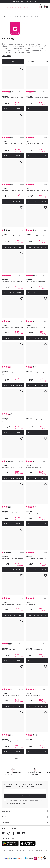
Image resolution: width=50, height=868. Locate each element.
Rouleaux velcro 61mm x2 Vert (12, 236)
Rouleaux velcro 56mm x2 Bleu (36, 236)
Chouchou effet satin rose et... (11, 604)
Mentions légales (9, 850)
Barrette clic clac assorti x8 (10, 695)
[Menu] (3, 6)
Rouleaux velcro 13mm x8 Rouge (12, 467)
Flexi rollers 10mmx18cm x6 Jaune (37, 190)
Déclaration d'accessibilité (32, 852)
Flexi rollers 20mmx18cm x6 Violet (37, 98)
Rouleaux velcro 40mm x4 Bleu (36, 282)
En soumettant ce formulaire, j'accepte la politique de (24, 802)
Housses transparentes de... (34, 650)
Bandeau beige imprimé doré (11, 741)
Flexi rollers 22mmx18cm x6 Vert (12, 98)
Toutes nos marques (26, 17)
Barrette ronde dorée (9, 650)
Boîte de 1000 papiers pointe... (35, 467)
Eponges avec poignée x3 (34, 513)
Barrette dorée (30, 604)
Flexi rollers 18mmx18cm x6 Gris (12, 143)
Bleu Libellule (14, 17)
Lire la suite (6, 56)
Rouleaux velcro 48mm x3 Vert (12, 282)
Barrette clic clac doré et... (34, 695)
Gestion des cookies (16, 852)
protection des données (17, 803)
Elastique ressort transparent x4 (36, 558)
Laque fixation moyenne (10, 420)
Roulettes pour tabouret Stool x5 (12, 558)
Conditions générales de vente (26, 850)
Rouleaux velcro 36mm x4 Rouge (13, 327)
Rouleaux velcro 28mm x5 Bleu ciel (12, 373)
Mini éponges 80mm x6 (10, 513)
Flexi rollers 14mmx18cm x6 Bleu (12, 190)
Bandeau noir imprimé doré (35, 741)
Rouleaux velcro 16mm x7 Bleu (36, 420)
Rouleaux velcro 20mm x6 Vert (35, 373)
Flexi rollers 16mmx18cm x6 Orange (34, 144)
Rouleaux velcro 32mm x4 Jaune (36, 327)
